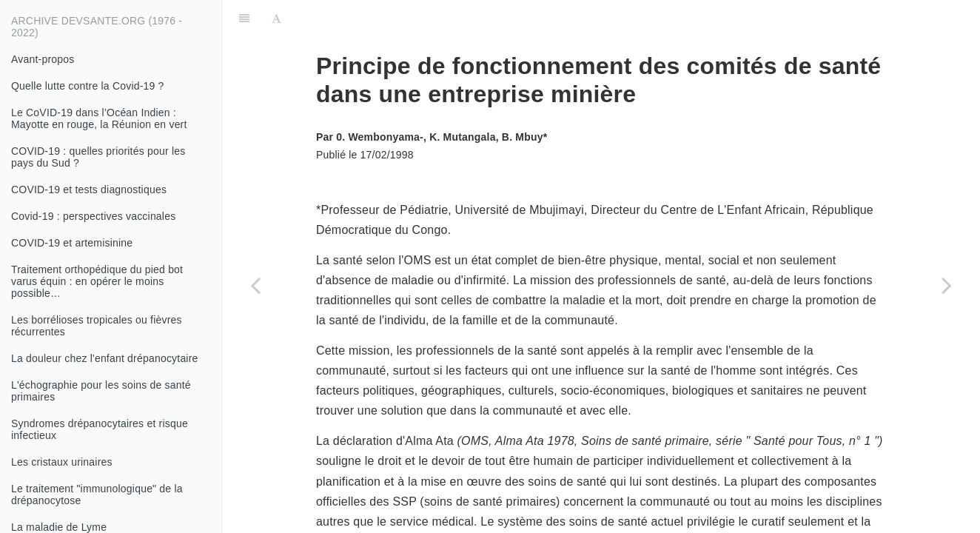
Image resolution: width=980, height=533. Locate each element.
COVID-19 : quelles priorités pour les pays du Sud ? (98, 157)
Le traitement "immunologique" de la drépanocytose (97, 495)
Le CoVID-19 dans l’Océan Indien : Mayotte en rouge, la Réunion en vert (99, 118)
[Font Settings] (276, 19)
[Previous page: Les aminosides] (255, 285)
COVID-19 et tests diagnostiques (89, 190)
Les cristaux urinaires (62, 462)
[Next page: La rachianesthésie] (947, 285)
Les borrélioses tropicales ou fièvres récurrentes (97, 326)
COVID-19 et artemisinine (72, 243)
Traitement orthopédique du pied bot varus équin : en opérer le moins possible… (97, 281)
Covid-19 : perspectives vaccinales (93, 216)
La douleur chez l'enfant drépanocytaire (105, 358)
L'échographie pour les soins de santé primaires (101, 391)
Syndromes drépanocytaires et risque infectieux (100, 429)
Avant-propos (43, 59)
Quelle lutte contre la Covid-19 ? (88, 86)
